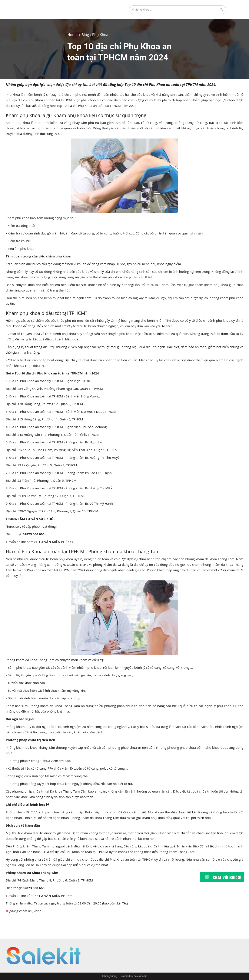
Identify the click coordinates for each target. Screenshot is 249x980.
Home (73, 35)
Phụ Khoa (100, 35)
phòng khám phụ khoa (25, 911)
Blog (85, 35)
